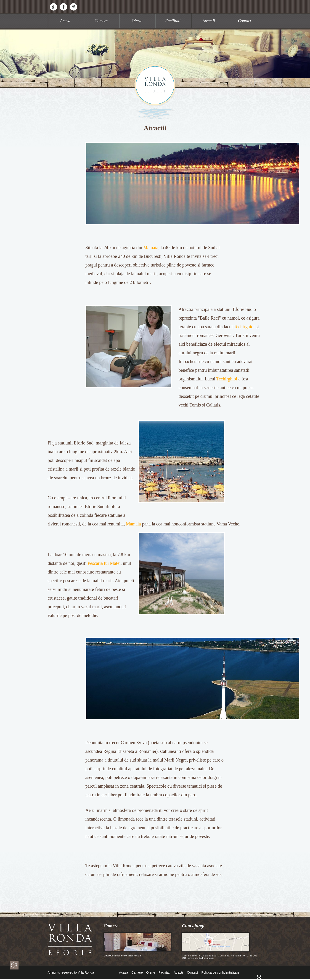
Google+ (53, 7)
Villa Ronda (155, 92)
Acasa (65, 21)
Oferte (137, 21)
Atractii (209, 21)
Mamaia (151, 248)
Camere (101, 21)
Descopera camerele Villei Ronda (137, 944)
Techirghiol (244, 327)
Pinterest (74, 7)
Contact (245, 21)
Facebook (64, 7)
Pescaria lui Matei (104, 563)
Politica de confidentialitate (220, 972)
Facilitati (173, 21)
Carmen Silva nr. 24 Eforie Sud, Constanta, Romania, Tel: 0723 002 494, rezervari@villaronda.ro (219, 946)
